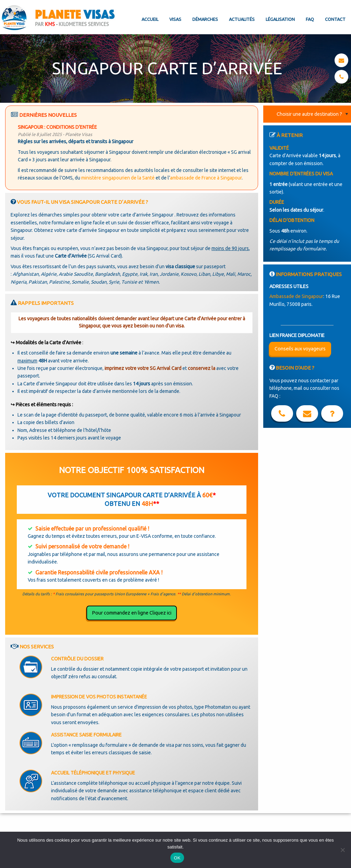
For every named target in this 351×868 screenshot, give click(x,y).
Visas (175, 19)
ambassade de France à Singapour (206, 178)
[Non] (342, 850)
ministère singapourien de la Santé (118, 178)
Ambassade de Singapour (296, 296)
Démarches (205, 19)
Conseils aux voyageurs (300, 349)
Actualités (242, 19)
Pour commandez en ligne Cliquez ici (132, 613)
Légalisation (280, 19)
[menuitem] (150, 14)
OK (177, 858)
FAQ (310, 19)
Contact (335, 19)
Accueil (150, 19)
